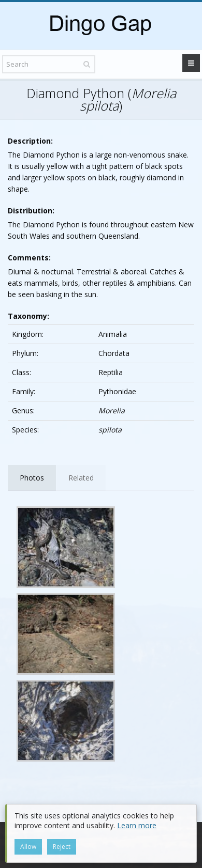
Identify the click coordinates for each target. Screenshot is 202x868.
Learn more (137, 825)
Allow (28, 847)
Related (81, 478)
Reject (62, 847)
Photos (32, 478)
